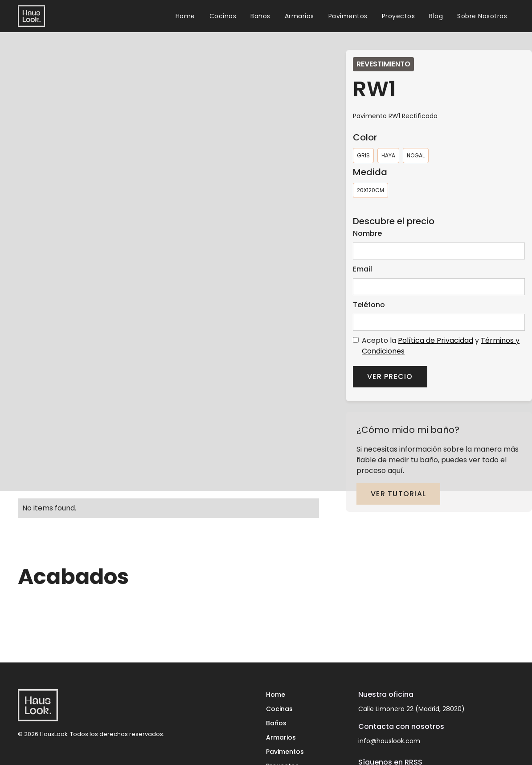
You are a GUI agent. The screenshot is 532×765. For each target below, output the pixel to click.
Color (365, 137)
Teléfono (369, 305)
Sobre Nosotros (482, 16)
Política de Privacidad (436, 340)
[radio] (363, 156)
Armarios (299, 16)
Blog (436, 16)
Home (185, 16)
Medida (370, 172)
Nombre (367, 233)
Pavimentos (348, 16)
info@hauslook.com (389, 741)
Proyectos (399, 16)
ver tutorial (398, 494)
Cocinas (223, 16)
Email (362, 269)
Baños (260, 16)
